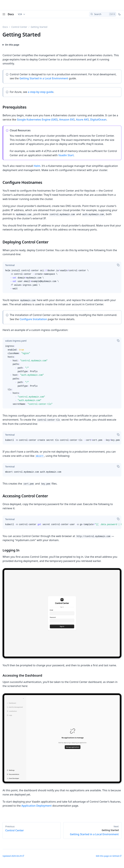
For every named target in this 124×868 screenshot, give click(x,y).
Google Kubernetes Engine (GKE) (37, 120)
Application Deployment (36, 806)
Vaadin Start (66, 155)
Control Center (19, 27)
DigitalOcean (98, 120)
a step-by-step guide (41, 92)
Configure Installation (33, 319)
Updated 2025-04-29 (12, 856)
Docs (11, 14)
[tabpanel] (62, 281)
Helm (37, 166)
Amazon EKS (67, 120)
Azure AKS (82, 120)
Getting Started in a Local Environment (44, 78)
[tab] (10, 265)
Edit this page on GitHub (107, 856)
